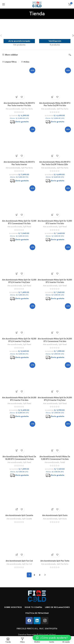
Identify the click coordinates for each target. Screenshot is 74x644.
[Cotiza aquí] (17, 509)
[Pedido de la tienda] (70, 55)
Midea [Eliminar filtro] (26, 62)
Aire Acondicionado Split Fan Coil (19, 561)
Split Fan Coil (27, 564)
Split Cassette (27, 519)
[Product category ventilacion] (55, 36)
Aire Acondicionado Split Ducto (55, 516)
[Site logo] (37, 4)
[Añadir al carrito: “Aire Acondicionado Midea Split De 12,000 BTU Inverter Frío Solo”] (52, 215)
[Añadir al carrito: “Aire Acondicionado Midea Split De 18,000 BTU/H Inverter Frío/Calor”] (17, 333)
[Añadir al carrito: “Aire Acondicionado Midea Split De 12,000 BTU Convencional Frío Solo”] (17, 215)
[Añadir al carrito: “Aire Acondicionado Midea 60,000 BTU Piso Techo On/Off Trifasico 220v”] (52, 156)
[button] (52, 638)
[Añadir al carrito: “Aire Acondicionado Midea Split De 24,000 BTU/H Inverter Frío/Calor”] (52, 392)
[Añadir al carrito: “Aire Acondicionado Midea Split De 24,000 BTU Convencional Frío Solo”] (52, 333)
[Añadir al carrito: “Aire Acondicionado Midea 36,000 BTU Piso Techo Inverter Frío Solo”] (17, 97)
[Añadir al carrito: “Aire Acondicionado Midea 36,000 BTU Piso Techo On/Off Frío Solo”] (52, 97)
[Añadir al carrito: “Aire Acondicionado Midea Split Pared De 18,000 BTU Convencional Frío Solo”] (17, 450)
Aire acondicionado (13, 109)
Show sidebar (11, 55)
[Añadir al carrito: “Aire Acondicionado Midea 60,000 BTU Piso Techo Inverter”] (17, 156)
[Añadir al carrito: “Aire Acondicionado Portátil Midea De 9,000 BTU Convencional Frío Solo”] (52, 450)
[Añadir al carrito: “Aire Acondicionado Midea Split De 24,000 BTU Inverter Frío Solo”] (17, 392)
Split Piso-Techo (27, 109)
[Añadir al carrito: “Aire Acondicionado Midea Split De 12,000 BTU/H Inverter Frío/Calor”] (17, 274)
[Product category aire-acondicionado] (19, 36)
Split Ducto (63, 519)
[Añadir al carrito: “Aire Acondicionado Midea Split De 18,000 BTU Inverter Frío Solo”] (52, 274)
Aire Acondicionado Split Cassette (19, 516)
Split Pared (27, 227)
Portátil (63, 462)
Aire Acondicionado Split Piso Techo (55, 561)
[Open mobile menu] (4, 4)
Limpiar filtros (11, 62)
